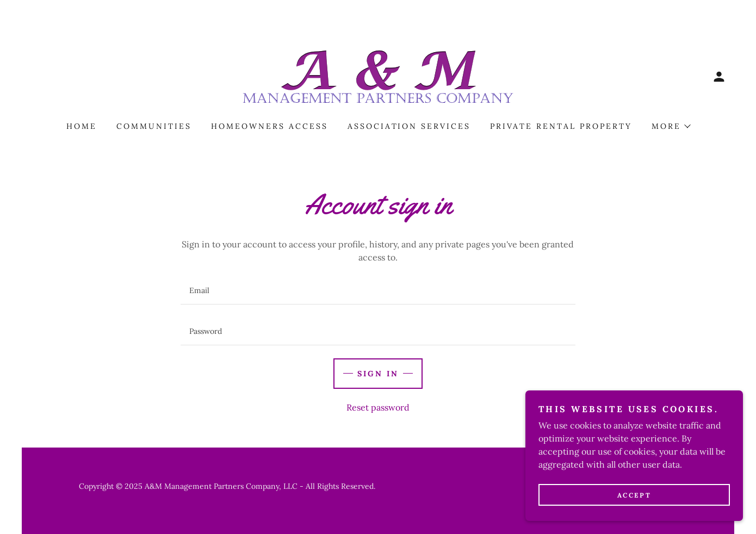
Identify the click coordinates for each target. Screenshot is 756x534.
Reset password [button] (378, 407)
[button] (719, 77)
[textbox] (378, 291)
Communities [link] (154, 126)
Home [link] (82, 126)
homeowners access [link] (269, 126)
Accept (634, 495)
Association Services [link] (409, 126)
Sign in (378, 374)
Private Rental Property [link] (561, 126)
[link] (378, 76)
